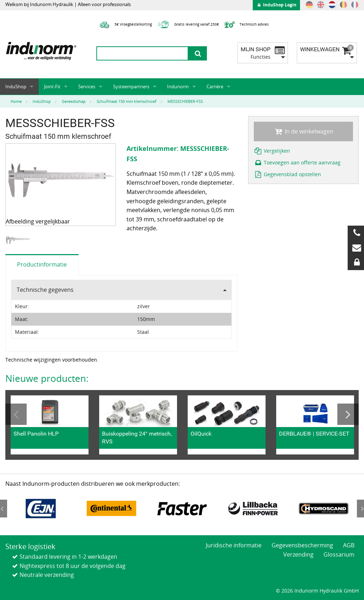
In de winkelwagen (303, 131)
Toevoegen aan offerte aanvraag (297, 162)
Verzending (298, 554)
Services (87, 86)
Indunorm (178, 86)
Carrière (215, 86)
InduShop (16, 86)
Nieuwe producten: (47, 378)
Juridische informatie (234, 545)
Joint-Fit (52, 86)
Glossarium (339, 554)
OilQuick (201, 434)
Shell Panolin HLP (36, 434)
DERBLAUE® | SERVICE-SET (314, 434)
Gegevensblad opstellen (288, 174)
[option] (19, 240)
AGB (349, 545)
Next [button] (348, 414)
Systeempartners (131, 86)
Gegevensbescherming (302, 545)
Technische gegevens (45, 290)
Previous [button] (16, 414)
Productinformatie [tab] (42, 264)
